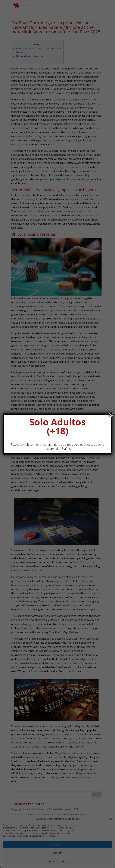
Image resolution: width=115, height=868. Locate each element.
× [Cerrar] (111, 415)
